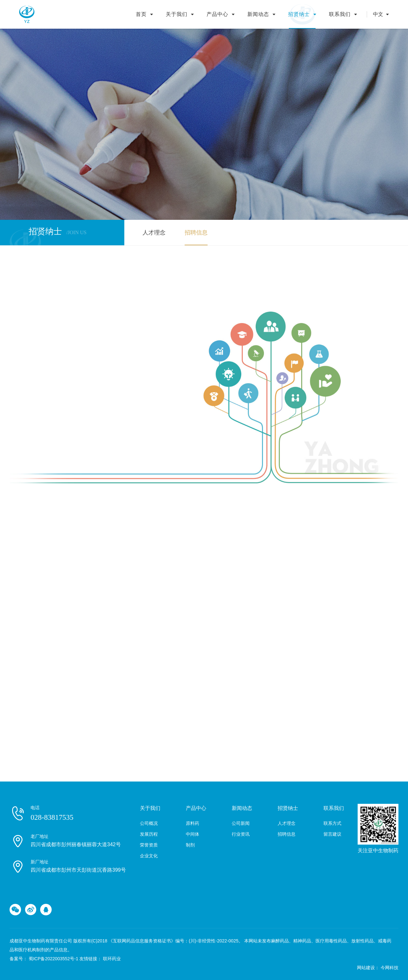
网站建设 (366, 968)
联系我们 (340, 14)
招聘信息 (194, 233)
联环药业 (112, 959)
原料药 (193, 823)
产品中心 (217, 14)
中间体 (193, 834)
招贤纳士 (299, 14)
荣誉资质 (149, 845)
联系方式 (332, 823)
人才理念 (152, 233)
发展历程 (149, 834)
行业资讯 (241, 834)
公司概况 (149, 823)
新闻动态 (258, 14)
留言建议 (332, 834)
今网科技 (390, 968)
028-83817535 (52, 817)
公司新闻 (241, 823)
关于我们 (177, 14)
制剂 (190, 845)
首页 (141, 14)
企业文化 (149, 856)
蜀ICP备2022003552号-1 (54, 959)
